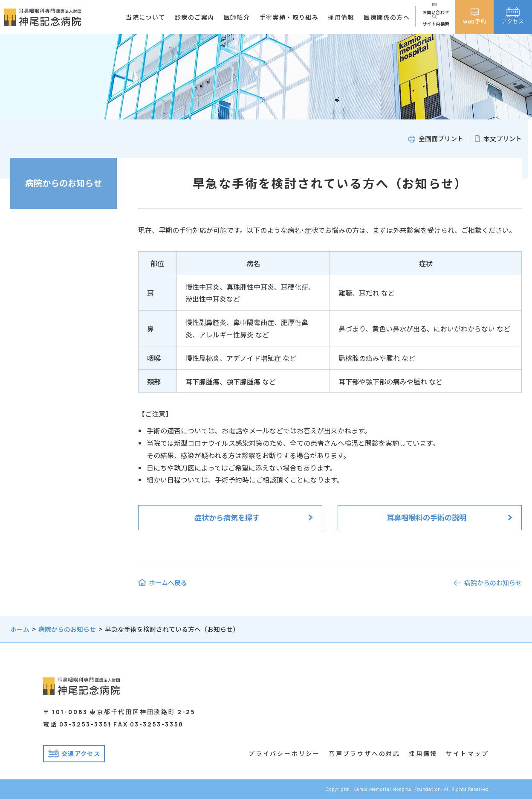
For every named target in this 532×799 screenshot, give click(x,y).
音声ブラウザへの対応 (364, 753)
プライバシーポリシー (284, 753)
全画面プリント (441, 138)
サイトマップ (467, 753)
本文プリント (503, 138)
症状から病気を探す (227, 517)
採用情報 (423, 753)
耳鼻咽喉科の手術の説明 (426, 517)
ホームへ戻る (168, 583)
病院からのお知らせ (64, 183)
